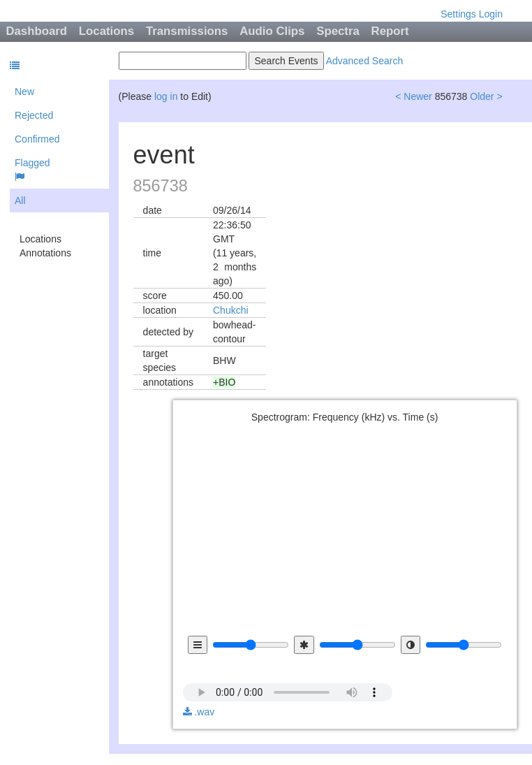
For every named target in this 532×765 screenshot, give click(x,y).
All (20, 201)
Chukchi (231, 310)
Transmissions (187, 31)
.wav (199, 712)
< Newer (414, 96)
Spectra (338, 31)
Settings (458, 14)
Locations (106, 31)
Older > (486, 96)
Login (491, 14)
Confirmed (37, 139)
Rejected (34, 115)
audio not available (288, 683)
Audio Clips (272, 31)
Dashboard (36, 31)
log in (166, 96)
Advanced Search (365, 61)
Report (390, 31)
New (24, 92)
